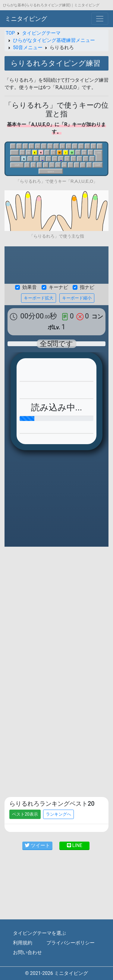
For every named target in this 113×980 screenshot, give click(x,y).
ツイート (37, 845)
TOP (10, 33)
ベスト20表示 (25, 814)
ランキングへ (58, 814)
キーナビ (58, 287)
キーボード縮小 (77, 298)
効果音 (30, 287)
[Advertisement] (56, 610)
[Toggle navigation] (100, 19)
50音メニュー (28, 47)
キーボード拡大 (39, 298)
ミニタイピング (26, 19)
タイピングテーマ (41, 33)
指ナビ (87, 287)
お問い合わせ (27, 952)
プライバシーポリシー (71, 943)
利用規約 (23, 943)
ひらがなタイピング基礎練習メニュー (54, 40)
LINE (75, 845)
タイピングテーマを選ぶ (39, 933)
